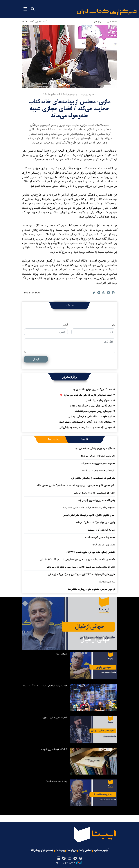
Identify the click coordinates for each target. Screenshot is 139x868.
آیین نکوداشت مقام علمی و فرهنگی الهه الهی (90, 417)
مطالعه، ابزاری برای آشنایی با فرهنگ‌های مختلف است (85, 422)
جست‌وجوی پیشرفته (42, 850)
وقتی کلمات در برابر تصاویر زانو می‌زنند (96, 500)
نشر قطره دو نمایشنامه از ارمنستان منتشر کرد (93, 478)
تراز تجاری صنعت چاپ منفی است (99, 471)
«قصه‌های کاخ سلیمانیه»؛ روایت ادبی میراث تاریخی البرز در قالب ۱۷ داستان (78, 560)
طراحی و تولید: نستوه (69, 863)
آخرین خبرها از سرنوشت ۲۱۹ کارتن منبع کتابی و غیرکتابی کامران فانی (82, 574)
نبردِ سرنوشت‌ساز (107, 582)
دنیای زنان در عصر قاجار (103, 545)
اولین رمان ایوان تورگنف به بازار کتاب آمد (95, 523)
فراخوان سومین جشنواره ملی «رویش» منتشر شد (91, 589)
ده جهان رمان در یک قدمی (99, 400)
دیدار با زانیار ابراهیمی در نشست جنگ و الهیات (45, 686)
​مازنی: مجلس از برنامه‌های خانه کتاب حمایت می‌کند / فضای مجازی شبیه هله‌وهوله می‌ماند (70, 109)
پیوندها (61, 850)
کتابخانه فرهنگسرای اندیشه (54, 749)
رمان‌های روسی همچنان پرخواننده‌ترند (93, 411)
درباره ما (72, 850)
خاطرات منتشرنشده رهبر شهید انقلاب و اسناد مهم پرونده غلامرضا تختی (81, 567)
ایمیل (65, 325)
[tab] (85, 439)
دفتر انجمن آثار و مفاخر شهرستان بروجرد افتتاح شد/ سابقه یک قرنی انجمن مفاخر (75, 486)
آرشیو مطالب (101, 850)
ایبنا (107, 12)
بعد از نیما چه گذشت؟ (56, 781)
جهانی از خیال (95, 640)
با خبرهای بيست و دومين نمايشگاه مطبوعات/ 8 (70, 94)
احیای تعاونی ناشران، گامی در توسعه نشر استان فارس (89, 515)
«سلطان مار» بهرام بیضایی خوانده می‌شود (95, 448)
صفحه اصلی (112, 22)
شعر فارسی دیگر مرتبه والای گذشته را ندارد (91, 406)
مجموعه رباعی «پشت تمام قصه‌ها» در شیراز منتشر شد (89, 508)
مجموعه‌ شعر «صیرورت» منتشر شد (98, 463)
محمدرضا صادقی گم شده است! (100, 537)
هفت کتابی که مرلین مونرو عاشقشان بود (92, 389)
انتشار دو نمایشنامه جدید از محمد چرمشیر (94, 493)
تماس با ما (85, 850)
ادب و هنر (99, 22)
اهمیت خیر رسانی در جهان (54, 718)
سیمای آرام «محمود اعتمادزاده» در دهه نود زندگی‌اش (86, 427)
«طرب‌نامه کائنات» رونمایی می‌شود (98, 456)
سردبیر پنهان (61, 654)
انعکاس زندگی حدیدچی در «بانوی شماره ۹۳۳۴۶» (91, 552)
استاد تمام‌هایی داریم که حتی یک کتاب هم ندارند (88, 395)
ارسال (36, 359)
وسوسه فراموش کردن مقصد (102, 530)
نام (114, 325)
